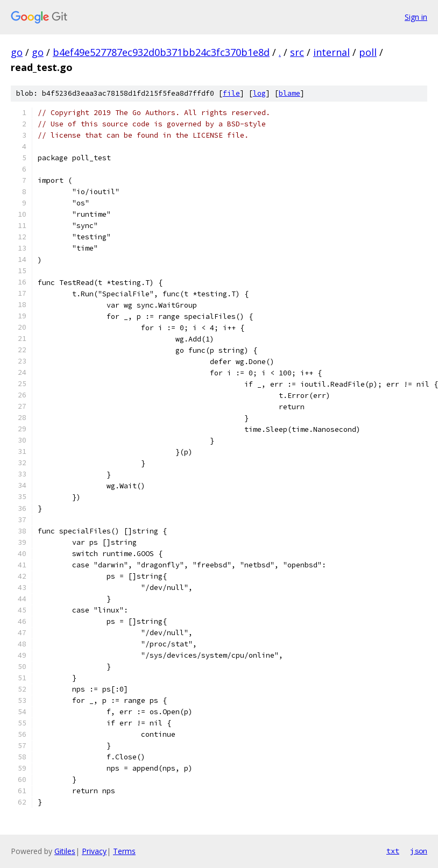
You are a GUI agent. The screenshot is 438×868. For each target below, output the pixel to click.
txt (393, 851)
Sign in (416, 17)
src (297, 52)
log (259, 93)
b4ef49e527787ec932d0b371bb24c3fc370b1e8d (161, 52)
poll (368, 52)
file (231, 93)
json (419, 851)
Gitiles (65, 851)
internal (331, 52)
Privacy (94, 851)
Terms (124, 851)
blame (289, 93)
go (17, 52)
